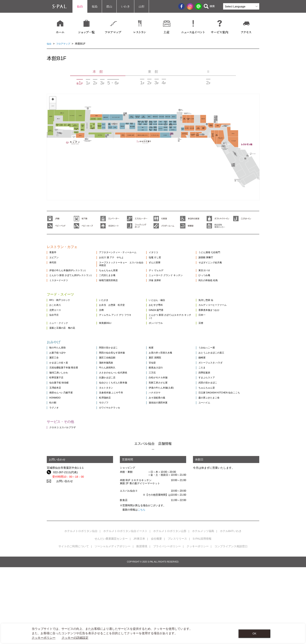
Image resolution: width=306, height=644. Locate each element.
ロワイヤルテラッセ (116, 481)
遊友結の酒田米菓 (169, 474)
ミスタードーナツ (60, 300)
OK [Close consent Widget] (254, 634)
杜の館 (53, 474)
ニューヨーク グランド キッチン (178, 289)
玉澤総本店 (56, 447)
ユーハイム (219, 474)
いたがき (109, 322)
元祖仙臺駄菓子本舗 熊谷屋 (66, 417)
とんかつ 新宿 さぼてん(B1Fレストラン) (71, 290)
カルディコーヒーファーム (229, 330)
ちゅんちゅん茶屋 (115, 281)
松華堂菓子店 (58, 432)
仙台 (80, 6)
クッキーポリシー (198, 623)
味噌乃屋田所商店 (115, 300)
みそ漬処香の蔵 (168, 466)
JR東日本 (139, 615)
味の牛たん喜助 (59, 386)
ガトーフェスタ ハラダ (227, 409)
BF (80, 83)
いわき (125, 6)
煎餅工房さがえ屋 (169, 440)
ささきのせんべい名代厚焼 (120, 424)
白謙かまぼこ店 (113, 432)
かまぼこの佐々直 (60, 409)
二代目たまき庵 (113, 289)
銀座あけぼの (166, 417)
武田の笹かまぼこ (224, 440)
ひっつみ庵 (219, 289)
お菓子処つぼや (59, 394)
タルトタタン (112, 447)
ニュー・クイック (60, 356)
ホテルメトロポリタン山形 (170, 608)
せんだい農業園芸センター (111, 615)
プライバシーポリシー (167, 623)
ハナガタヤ (165, 455)
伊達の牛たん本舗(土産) (173, 447)
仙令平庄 (55, 345)
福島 (95, 6)
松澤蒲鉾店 (111, 466)
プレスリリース (177, 615)
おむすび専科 (166, 330)
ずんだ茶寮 (165, 270)
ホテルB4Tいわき (231, 608)
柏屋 (161, 386)
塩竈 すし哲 (165, 262)
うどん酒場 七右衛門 (225, 255)
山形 (142, 6)
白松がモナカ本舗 (169, 432)
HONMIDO (56, 466)
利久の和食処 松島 (224, 300)
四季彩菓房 (219, 424)
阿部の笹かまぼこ (115, 386)
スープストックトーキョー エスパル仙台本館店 (126, 272)
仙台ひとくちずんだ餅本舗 (120, 440)
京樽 (106, 337)
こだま (217, 417)
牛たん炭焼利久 (113, 417)
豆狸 (215, 356)
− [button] (53, 106)
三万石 (162, 424)
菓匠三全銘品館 (113, 402)
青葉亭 (53, 255)
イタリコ (164, 255)
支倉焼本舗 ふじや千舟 (118, 455)
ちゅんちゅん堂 (222, 447)
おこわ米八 (56, 330)
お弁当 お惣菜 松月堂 (119, 330)
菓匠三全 (55, 402)
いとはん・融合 (168, 322)
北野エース (56, 337)
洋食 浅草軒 (165, 300)
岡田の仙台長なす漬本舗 (119, 394)
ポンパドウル (166, 356)
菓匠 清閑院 (165, 402)
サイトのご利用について (74, 623)
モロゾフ (109, 474)
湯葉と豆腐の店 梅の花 (64, 364)
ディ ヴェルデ (167, 281)
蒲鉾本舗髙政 (112, 409)
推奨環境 (142, 623)
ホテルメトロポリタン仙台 (81, 608)
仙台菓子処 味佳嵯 (61, 440)
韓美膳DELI (111, 356)
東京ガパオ (219, 281)
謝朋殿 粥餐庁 (221, 262)
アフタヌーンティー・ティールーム (126, 255)
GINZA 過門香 (167, 337)
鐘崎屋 (217, 402)
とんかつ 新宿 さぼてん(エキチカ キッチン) (180, 347)
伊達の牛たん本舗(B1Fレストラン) (71, 281)
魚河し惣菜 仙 (221, 322)
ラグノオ (55, 481)
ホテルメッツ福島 (203, 608)
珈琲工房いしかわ (60, 424)
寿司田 (53, 270)
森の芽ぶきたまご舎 (225, 466)
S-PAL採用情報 (202, 615)
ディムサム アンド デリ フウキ (123, 345)
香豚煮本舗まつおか (225, 337)
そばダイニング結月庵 (226, 270)
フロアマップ (65, 44)
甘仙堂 (162, 409)
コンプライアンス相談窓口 (231, 623)
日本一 (217, 345)
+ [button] (53, 100)
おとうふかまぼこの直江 (228, 394)
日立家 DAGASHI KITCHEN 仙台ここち (234, 457)
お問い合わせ (61, 558)
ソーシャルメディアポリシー (113, 623)
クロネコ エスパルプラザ (65, 504)
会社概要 (156, 615)
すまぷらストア (222, 432)
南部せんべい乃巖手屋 (63, 455)
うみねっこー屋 (222, 386)
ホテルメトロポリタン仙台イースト (125, 608)
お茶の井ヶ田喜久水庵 (172, 394)
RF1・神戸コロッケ (62, 322)
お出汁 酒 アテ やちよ (118, 262)
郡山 (109, 6)
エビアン (55, 262)
